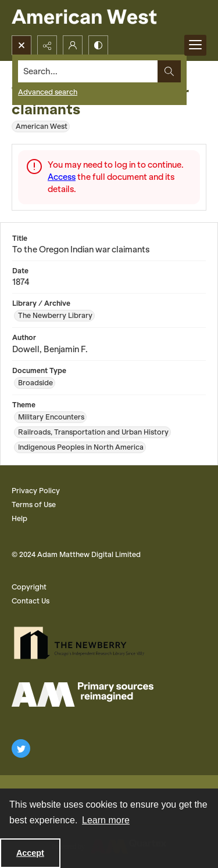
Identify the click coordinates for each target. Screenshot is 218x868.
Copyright (29, 587)
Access (62, 177)
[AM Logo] (83, 695)
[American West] (104, 18)
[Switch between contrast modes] (98, 45)
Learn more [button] (106, 820)
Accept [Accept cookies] (30, 853)
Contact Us (31, 601)
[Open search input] (22, 45)
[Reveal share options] (47, 45)
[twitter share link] (21, 748)
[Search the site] (88, 71)
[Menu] (195, 45)
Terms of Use (34, 504)
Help (19, 518)
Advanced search (48, 92)
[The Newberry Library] (83, 643)
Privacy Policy (36, 491)
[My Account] (73, 45)
